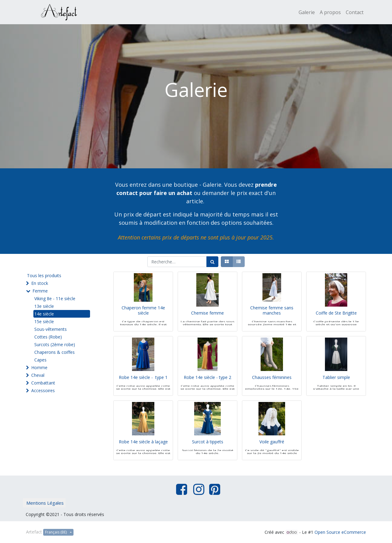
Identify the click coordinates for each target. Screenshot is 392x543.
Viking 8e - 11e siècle (55, 298)
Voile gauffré (272, 451)
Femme (40, 291)
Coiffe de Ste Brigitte (336, 322)
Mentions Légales (45, 503)
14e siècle (44, 314)
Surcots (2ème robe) (55, 344)
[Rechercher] (212, 262)
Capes (40, 360)
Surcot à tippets (208, 451)
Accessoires (43, 390)
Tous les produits (44, 275)
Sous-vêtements (51, 329)
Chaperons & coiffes (55, 352)
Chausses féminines (272, 387)
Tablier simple (336, 387)
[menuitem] (307, 12)
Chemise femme (207, 322)
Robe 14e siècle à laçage (143, 451)
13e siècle (44, 306)
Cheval (38, 375)
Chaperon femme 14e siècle (143, 320)
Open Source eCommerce (340, 532)
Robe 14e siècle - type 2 (207, 387)
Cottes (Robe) (48, 337)
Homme (39, 367)
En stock (40, 283)
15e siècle (44, 321)
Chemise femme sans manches (272, 320)
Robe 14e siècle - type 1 (143, 387)
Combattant (43, 383)
